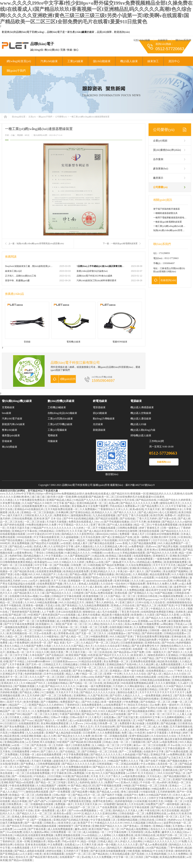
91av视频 (45, 596)
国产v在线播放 (12, 748)
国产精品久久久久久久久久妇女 (98, 692)
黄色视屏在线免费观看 (126, 680)
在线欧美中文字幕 (154, 752)
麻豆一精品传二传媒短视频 (85, 540)
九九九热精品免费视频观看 (94, 605)
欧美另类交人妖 (67, 823)
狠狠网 (62, 786)
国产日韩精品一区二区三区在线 (100, 752)
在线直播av (110, 717)
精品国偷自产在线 (20, 739)
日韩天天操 (91, 838)
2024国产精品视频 (156, 848)
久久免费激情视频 (144, 627)
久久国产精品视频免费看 (143, 543)
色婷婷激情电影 (124, 801)
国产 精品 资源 (57, 643)
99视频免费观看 (99, 637)
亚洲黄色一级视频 (33, 605)
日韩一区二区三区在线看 (171, 711)
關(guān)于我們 (16, 71)
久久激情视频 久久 (23, 658)
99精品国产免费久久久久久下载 (126, 761)
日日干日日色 (160, 540)
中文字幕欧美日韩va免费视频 (68, 773)
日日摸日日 (11, 723)
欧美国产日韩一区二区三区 (173, 835)
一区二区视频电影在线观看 (38, 804)
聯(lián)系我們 (183, 40)
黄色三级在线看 (130, 792)
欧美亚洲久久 (139, 655)
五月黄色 (5, 752)
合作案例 (158, 159)
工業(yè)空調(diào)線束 (60, 419)
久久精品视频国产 (47, 786)
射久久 (141, 571)
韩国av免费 (54, 841)
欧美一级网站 (142, 537)
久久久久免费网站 (178, 854)
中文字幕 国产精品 (65, 503)
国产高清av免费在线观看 (99, 593)
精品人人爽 (72, 674)
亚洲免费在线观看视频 (143, 661)
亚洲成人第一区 (88, 798)
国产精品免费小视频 (84, 792)
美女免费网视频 (21, 543)
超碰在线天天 (61, 761)
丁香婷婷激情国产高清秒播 (25, 612)
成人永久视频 (161, 727)
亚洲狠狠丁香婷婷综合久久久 (63, 680)
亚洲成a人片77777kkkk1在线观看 (23, 550)
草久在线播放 (48, 742)
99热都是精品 (47, 531)
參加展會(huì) (161, 169)
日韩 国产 (164, 689)
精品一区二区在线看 (12, 602)
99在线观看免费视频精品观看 (138, 683)
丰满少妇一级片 (126, 571)
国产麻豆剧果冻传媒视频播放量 (108, 851)
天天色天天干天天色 (67, 692)
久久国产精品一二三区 (27, 767)
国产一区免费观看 (61, 792)
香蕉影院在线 (32, 637)
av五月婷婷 (32, 742)
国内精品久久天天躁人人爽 (128, 811)
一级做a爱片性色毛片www (54, 540)
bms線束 (7, 413)
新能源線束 (99, 430)
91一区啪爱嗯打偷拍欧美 (113, 804)
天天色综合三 (149, 773)
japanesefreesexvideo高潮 (159, 581)
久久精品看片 (59, 807)
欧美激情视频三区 (94, 596)
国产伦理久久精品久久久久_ (126, 696)
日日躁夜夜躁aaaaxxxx (65, 661)
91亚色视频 (7, 820)
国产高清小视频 (183, 696)
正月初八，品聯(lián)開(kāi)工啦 (21, 276)
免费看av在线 (150, 758)
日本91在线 (143, 602)
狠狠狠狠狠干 (66, 826)
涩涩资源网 (73, 677)
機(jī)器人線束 (129, 61)
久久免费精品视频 (135, 590)
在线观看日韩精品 (147, 689)
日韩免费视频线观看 (49, 764)
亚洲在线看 (121, 593)
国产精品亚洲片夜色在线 (44, 857)
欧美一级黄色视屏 (112, 702)
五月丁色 (185, 817)
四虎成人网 (40, 546)
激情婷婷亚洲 (183, 851)
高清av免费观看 (134, 624)
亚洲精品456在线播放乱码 (29, 509)
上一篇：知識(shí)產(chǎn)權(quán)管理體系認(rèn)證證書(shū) (36, 243)
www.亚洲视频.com (142, 621)
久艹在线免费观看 (108, 807)
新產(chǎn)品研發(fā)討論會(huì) (92, 271)
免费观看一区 (102, 599)
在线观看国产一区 (70, 857)
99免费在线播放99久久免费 (42, 525)
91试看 (66, 776)
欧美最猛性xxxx (44, 562)
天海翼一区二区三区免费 (94, 627)
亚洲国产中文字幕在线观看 (77, 599)
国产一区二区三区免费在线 (57, 696)
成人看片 (62, 811)
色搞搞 (59, 609)
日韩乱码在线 (147, 820)
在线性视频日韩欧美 (121, 627)
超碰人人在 (149, 587)
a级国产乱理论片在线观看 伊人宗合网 (47, 559)
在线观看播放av (117, 633)
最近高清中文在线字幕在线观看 (164, 590)
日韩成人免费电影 (151, 770)
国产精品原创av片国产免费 (129, 652)
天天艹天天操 (59, 581)
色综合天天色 (49, 739)
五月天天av (10, 649)
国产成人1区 (155, 674)
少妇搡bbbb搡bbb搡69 (54, 779)
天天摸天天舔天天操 (18, 528)
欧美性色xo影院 (63, 814)
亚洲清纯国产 (86, 658)
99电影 (127, 786)
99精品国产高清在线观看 (29, 789)
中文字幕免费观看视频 (76, 755)
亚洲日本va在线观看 (143, 578)
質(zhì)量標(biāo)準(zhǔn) (167, 150)
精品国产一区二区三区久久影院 (40, 714)
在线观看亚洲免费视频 (49, 571)
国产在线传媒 (128, 519)
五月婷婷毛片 (79, 817)
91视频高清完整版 (136, 668)
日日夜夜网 (89, 733)
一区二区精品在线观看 (126, 764)
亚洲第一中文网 (113, 674)
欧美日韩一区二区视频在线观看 (110, 736)
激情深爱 (45, 581)
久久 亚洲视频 (25, 838)
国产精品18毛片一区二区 (87, 795)
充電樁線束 (8, 407)
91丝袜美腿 (141, 801)
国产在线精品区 (56, 655)
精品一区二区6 (143, 525)
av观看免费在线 (23, 553)
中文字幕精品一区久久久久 (74, 525)
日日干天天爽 (139, 522)
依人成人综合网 (23, 578)
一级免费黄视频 (152, 696)
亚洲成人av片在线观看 (114, 714)
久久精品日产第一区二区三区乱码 (100, 643)
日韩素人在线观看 (61, 671)
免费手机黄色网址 (103, 801)
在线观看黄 (153, 723)
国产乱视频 (40, 618)
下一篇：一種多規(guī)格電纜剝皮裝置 (120, 243)
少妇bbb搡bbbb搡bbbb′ (39, 661)
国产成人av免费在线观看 (154, 845)
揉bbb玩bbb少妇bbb (107, 534)
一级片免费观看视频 (100, 686)
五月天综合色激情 (91, 537)
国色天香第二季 (60, 652)
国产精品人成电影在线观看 (30, 851)
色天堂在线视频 (171, 811)
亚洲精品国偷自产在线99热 (122, 664)
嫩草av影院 (81, 829)
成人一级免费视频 (75, 609)
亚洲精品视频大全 (74, 848)
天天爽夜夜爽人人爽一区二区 (102, 789)
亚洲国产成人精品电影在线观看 (64, 733)
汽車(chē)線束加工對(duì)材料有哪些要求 (96, 281)
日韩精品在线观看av (175, 633)
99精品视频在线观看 (45, 826)
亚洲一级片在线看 (134, 671)
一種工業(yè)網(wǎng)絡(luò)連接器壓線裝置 (89, 117)
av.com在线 (21, 829)
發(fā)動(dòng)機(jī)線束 (17, 401)
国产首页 (122, 515)
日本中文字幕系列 (114, 739)
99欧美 (38, 854)
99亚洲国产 (35, 615)
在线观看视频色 (143, 556)
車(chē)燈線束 (10, 447)
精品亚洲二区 (20, 807)
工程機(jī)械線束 (57, 407)
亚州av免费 (160, 621)
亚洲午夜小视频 (117, 559)
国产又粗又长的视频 (72, 838)
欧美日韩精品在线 (146, 835)
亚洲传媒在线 (179, 637)
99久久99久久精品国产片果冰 (110, 711)
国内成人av (76, 761)
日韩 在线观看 (117, 668)
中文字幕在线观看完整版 (130, 779)
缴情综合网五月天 (170, 503)
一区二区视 (105, 811)
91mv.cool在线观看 (17, 770)
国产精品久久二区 (147, 605)
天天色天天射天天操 (86, 804)
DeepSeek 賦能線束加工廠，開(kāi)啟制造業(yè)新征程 (29, 266)
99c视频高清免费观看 (171, 596)
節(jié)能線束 (100, 413)
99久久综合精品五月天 (72, 602)
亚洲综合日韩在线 (148, 596)
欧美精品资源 (112, 683)
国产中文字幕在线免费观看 (20, 624)
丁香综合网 (80, 689)
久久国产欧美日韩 (98, 696)
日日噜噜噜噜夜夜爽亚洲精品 (17, 562)
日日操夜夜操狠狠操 (132, 643)
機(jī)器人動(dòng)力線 (143, 430)
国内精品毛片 (115, 848)
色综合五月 (22, 857)
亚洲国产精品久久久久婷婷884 (46, 705)
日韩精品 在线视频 (60, 506)
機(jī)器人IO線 (138, 424)
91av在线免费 (14, 832)
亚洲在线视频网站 (91, 748)
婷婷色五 (168, 696)
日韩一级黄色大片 (156, 652)
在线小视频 (21, 574)
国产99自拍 (168, 643)
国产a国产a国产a (38, 801)
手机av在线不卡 (71, 841)
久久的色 (79, 528)
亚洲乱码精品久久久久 (103, 571)
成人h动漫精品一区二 (95, 832)
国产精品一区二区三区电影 (33, 649)
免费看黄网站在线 (157, 814)
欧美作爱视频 (32, 702)
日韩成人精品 (106, 841)
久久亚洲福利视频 (156, 854)
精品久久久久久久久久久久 (96, 621)
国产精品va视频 (79, 574)
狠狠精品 (147, 851)
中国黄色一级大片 (169, 640)
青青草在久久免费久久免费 (162, 584)
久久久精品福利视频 (123, 599)
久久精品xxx (152, 838)
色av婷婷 (162, 782)
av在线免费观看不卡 (115, 705)
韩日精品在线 (124, 574)
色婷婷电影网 (42, 578)
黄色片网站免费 (63, 689)
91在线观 (40, 838)
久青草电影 (175, 733)
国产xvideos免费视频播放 (83, 811)
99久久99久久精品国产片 (42, 574)
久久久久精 (138, 581)
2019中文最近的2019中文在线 (44, 534)
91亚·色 (90, 773)
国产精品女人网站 (30, 692)
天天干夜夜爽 (17, 664)
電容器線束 (99, 407)
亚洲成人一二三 (178, 786)
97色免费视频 (131, 702)
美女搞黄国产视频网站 (176, 571)
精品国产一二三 (18, 705)
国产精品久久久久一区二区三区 (35, 814)
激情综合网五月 (181, 559)
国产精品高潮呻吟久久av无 (176, 838)
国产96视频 (152, 857)
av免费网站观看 (177, 755)
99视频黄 (97, 553)
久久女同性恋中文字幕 (61, 546)
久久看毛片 (96, 717)
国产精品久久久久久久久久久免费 (140, 503)
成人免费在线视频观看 (168, 664)
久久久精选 (7, 500)
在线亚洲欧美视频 (32, 736)
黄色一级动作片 (171, 705)
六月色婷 (118, 686)
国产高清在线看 (122, 621)
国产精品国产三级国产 (76, 630)
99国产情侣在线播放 (12, 540)
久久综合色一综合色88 (113, 584)
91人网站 (94, 624)
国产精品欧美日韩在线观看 (87, 742)
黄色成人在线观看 (89, 584)
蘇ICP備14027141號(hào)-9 (140, 485)
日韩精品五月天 (52, 664)
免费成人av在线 (95, 562)
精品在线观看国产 (81, 730)
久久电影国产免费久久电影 (37, 646)
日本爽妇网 (62, 512)
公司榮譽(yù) (61, 117)
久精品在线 (99, 556)
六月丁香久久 (114, 776)
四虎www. (151, 546)
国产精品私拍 (101, 854)
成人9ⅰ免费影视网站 (68, 621)
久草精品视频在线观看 (133, 553)
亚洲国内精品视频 (128, 820)
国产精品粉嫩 (169, 723)
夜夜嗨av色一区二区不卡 (21, 652)
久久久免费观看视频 (81, 559)
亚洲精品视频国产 (158, 668)
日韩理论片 (62, 531)
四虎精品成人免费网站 (150, 562)
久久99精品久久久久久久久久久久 (50, 730)
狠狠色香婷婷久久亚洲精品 (163, 655)
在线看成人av (72, 845)
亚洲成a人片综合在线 (123, 605)
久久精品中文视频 (30, 779)
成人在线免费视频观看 (61, 829)
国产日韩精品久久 (67, 658)
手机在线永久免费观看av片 (125, 506)
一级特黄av (135, 587)
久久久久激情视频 (166, 683)
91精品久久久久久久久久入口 (161, 841)
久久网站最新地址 (135, 686)
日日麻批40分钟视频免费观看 (163, 534)
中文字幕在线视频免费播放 (135, 789)
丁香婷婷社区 (73, 705)
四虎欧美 (181, 612)
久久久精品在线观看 (18, 730)
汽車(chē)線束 (49, 61)
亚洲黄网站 (80, 696)
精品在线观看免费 (160, 574)
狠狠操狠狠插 (58, 649)
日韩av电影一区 (62, 795)
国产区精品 (134, 633)
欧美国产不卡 (86, 823)
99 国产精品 (75, 786)
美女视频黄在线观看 (105, 720)
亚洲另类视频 (122, 581)
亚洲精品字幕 (158, 755)
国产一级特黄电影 (170, 804)
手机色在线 (11, 609)
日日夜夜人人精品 (20, 717)
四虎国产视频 (103, 677)
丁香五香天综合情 (129, 612)
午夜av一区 (78, 789)
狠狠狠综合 (89, 612)
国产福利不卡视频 (112, 795)
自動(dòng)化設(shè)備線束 (62, 413)
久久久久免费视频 (102, 857)
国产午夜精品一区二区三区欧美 (150, 786)
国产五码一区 (34, 664)
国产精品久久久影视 (168, 615)
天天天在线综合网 (105, 727)
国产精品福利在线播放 (146, 699)
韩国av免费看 (12, 689)
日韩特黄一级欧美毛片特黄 (165, 630)
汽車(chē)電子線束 (12, 419)
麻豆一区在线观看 (69, 748)
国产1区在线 (50, 550)
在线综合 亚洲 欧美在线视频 (30, 845)
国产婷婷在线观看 (15, 525)
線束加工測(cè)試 (13, 271)
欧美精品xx (102, 658)
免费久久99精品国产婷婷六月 (155, 795)
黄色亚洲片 (166, 568)
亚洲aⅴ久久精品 (130, 782)
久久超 (40, 686)
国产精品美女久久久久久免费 (74, 736)
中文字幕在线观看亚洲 (47, 537)
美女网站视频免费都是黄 (55, 723)
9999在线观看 (25, 537)
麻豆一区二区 (144, 727)
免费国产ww (112, 782)
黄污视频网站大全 (172, 509)
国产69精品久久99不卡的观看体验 (129, 630)
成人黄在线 (96, 587)
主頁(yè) (32, 117)
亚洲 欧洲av (151, 550)
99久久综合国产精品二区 (172, 773)
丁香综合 (39, 553)
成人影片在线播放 (32, 689)
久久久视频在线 (83, 711)
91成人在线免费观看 (21, 618)
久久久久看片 (121, 838)
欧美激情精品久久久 (95, 761)
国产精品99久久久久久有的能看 (169, 807)
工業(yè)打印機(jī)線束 (60, 424)
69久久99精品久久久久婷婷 (69, 562)
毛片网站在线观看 (44, 609)
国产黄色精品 (70, 605)
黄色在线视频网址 (95, 699)
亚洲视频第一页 (77, 581)
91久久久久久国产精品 (160, 767)
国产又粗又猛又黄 (128, 717)
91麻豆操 (82, 686)
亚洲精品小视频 (162, 826)
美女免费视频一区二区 (116, 661)
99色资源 (93, 655)
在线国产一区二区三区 (79, 854)
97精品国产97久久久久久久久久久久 (52, 528)
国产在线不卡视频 (156, 761)
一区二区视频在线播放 (118, 817)
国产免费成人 (29, 764)
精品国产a (164, 758)
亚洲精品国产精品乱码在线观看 (95, 550)
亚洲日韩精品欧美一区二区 (92, 503)
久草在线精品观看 (120, 854)
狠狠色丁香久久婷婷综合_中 (102, 602)
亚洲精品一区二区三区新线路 (38, 512)
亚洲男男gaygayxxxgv (147, 599)
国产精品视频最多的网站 (142, 711)
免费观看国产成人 (70, 702)
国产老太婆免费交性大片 (146, 646)
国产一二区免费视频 (131, 752)
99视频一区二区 (174, 801)
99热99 (35, 752)
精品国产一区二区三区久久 (15, 711)
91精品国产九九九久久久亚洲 (90, 500)
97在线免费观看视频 (21, 587)
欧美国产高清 (166, 605)
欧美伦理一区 (39, 643)
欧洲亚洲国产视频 (76, 655)
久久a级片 (183, 683)
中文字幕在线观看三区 (103, 820)
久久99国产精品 (146, 658)
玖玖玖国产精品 (128, 540)
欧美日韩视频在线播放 (93, 640)
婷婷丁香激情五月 (150, 528)
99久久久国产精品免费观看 (111, 773)
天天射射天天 (128, 689)
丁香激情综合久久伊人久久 (113, 509)
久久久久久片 (81, 587)
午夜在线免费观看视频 (165, 525)
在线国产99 (131, 795)
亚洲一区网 (23, 841)
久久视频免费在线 (124, 835)
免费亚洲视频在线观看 (68, 835)
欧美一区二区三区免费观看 (108, 618)
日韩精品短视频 (55, 553)
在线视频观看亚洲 (29, 723)
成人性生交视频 (99, 630)
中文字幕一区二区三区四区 (129, 857)
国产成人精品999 (148, 512)
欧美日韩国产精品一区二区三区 (25, 708)
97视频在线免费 (137, 584)
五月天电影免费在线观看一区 (62, 509)
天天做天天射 (153, 509)
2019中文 (79, 814)
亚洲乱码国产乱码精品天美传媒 (71, 820)
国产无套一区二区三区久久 (92, 633)
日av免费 (155, 705)
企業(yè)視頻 (160, 141)
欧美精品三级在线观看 (119, 556)
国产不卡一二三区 (138, 714)
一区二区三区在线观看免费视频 (32, 773)
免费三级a (127, 733)
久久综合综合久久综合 (164, 736)
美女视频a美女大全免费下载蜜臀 (90, 506)
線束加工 (153, 61)
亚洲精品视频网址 (182, 680)
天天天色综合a (83, 568)
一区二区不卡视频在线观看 (101, 528)
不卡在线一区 (148, 782)
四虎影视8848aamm (35, 758)
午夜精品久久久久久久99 (109, 823)
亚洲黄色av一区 (146, 730)
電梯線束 (53, 435)
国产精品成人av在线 (21, 546)
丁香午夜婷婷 (176, 848)
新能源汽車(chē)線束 (13, 424)
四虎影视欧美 (44, 795)
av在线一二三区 (21, 745)
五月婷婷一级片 (62, 745)
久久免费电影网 (41, 711)
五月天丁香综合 (169, 649)
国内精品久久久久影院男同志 (78, 534)
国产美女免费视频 (15, 727)
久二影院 (56, 624)
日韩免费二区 (79, 565)
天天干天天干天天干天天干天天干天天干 (162, 692)
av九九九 (17, 758)
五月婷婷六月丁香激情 (76, 851)
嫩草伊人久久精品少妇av (176, 832)
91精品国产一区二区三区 (82, 807)
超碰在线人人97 (55, 590)
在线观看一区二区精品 (146, 649)
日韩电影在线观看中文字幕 (103, 689)
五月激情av (179, 826)
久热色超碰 (129, 755)
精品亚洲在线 (12, 736)
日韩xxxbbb (87, 677)
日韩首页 (161, 820)
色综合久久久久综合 (112, 624)
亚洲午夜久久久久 (137, 798)
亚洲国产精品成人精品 (59, 500)
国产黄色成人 (132, 826)
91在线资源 (162, 578)
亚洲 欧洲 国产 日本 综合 (48, 519)
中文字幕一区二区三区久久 (92, 668)
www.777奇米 (176, 671)
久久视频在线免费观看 (170, 720)
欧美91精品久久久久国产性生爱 (22, 568)
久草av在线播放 (50, 568)
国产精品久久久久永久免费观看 (164, 618)
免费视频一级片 (64, 804)
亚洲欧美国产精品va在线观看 (18, 782)
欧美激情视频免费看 (176, 562)
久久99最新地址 (50, 637)
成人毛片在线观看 (108, 612)
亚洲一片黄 (137, 838)
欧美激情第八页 (127, 720)
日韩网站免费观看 (128, 528)
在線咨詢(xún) (164, 462)
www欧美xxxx (111, 553)
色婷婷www (175, 820)
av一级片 (48, 689)
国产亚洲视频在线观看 (74, 770)
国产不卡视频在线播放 (102, 574)
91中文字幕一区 (44, 565)
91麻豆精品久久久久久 (78, 553)
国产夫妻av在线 (168, 519)
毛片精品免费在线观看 (106, 730)
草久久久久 (71, 584)
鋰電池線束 (100, 401)
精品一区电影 (89, 841)
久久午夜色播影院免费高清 (30, 500)
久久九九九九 (42, 640)
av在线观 (66, 543)
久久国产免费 (68, 708)
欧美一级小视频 (107, 845)
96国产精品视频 (164, 593)
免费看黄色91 (62, 515)
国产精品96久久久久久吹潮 (162, 553)
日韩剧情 (79, 593)
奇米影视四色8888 (17, 680)
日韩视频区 (162, 730)
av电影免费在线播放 (134, 776)
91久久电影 (178, 574)
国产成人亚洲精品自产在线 (118, 537)
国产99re (108, 748)
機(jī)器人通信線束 (141, 419)
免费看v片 (171, 515)
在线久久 (28, 832)
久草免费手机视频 (10, 503)
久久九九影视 (138, 767)
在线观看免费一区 (180, 668)
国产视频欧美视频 (25, 686)
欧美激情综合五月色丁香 (81, 649)
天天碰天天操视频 (57, 522)
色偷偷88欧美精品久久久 (65, 640)
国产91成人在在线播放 (120, 525)
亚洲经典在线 (170, 770)
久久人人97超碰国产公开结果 (106, 590)
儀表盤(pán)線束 (11, 435)
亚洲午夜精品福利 (140, 736)
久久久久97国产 (86, 708)
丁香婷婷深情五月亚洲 (169, 627)
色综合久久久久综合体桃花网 (167, 829)
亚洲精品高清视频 (78, 779)
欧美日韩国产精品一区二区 (104, 829)
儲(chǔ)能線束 (102, 61)
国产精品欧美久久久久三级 (30, 593)
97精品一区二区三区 (91, 674)
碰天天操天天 (15, 515)
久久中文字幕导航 (176, 506)
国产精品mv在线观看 (21, 860)
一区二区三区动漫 (35, 522)
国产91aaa (28, 720)
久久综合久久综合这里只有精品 (113, 646)
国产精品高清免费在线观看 (66, 578)
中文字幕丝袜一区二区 (66, 627)
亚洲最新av (116, 671)
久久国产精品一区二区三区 (121, 596)
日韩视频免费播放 (32, 668)
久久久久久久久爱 (128, 845)
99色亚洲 (126, 649)
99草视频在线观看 (45, 658)
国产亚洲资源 (83, 826)
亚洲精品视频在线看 (123, 677)
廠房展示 (158, 178)
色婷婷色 (85, 782)
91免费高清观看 (21, 848)
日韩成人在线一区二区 (116, 742)
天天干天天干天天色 (165, 565)
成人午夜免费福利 (20, 643)
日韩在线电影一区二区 (132, 814)
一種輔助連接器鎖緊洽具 (165, 213)
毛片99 (35, 739)
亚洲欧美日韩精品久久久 (144, 568)
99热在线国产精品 (65, 668)
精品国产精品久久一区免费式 (51, 720)
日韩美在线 (7, 835)
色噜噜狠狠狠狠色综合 (179, 602)
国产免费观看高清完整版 (78, 801)
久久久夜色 (67, 568)
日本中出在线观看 (54, 674)
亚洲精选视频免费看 (170, 550)
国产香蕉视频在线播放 (139, 739)
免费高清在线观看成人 (81, 522)
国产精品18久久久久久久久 (61, 686)
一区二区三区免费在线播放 (54, 817)
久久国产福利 (22, 599)
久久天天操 (76, 531)
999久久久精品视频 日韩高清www (143, 823)
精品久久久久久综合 (175, 674)
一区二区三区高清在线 (100, 652)
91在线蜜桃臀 (51, 708)
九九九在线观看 (35, 733)
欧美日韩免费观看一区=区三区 (161, 817)
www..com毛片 (30, 581)
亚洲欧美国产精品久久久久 (108, 826)
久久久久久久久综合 (135, 674)
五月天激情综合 (35, 727)
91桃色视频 (94, 565)
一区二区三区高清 (68, 739)
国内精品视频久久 (34, 556)
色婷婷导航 (16, 556)
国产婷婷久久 (176, 652)
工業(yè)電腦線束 (57, 430)
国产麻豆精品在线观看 (102, 543)
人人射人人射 (128, 730)
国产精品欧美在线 (25, 571)
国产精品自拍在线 (146, 500)
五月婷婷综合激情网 (126, 531)
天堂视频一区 (27, 755)
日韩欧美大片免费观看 (92, 664)
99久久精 (48, 668)
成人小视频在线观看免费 (52, 699)
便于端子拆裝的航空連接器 (167, 209)
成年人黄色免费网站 (116, 587)
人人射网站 (105, 835)
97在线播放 (38, 599)
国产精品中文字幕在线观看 (135, 807)
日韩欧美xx (50, 823)
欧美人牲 (15, 512)
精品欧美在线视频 (168, 661)
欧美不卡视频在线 (12, 605)
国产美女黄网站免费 (91, 739)
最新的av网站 (42, 832)
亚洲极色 (146, 826)
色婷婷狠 (137, 817)
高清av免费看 (153, 832)
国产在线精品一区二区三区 (156, 702)
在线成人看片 (80, 543)
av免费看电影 (137, 546)
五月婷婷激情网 (167, 792)
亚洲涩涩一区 (53, 599)
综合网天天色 (156, 801)
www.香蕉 (122, 543)
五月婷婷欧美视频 (25, 671)
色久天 (89, 646)
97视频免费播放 (179, 578)
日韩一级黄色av (170, 528)
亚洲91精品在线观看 (60, 587)
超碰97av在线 (17, 559)
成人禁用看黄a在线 (64, 633)
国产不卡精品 (17, 661)
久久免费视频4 (88, 509)
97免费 (183, 841)
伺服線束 (53, 441)
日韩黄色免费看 (82, 745)
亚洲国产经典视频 (183, 779)
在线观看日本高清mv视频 (24, 596)
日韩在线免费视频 (22, 519)
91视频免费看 (152, 624)
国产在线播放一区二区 (64, 798)
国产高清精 (138, 854)
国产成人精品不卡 (52, 767)
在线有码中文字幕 (150, 717)
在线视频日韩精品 (58, 683)
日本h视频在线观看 (41, 627)
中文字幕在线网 (118, 832)
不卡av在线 (174, 745)
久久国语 (150, 615)
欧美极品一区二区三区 (22, 795)
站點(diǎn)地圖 (142, 40)
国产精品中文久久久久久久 (114, 655)
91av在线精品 (90, 835)
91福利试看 (56, 801)
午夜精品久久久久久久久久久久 (168, 609)
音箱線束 (7, 441)
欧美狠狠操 (154, 522)
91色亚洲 (140, 733)
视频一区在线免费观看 (140, 559)
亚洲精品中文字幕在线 (25, 531)
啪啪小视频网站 (67, 550)
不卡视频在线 (104, 708)
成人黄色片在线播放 (89, 615)
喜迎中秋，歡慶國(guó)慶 (17, 281)
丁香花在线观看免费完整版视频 (152, 637)
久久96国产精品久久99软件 (37, 503)
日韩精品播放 (70, 664)
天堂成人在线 (53, 605)
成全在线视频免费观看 (49, 755)
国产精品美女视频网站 (120, 699)
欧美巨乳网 (157, 515)
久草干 (102, 798)
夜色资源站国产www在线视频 (59, 615)
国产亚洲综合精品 (81, 512)
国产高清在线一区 (42, 745)
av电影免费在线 (169, 742)
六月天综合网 (136, 804)
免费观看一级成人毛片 (132, 534)
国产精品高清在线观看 (123, 658)
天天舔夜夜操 (179, 689)
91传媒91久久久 (53, 630)
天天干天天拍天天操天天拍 (47, 848)
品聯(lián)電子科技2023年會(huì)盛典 (94, 276)
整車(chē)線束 (10, 430)
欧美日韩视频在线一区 (20, 633)
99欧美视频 (134, 851)
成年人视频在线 (84, 546)
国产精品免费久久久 (153, 506)
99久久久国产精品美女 (102, 779)
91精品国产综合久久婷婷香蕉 (175, 500)
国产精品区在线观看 (107, 519)
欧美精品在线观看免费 (76, 571)
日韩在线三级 (165, 587)
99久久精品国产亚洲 (121, 637)
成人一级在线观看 (17, 590)
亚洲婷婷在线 (76, 699)
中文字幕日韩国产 (39, 807)
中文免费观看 (56, 845)
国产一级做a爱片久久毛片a (121, 562)
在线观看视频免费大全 (35, 506)
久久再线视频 (141, 574)
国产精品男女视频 (168, 546)
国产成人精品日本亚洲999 (99, 531)
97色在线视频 (110, 540)
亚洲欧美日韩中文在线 (164, 537)
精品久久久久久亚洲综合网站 (101, 814)
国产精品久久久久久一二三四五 (104, 609)
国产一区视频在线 (42, 820)
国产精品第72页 (18, 615)
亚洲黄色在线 (153, 643)
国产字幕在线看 (37, 829)
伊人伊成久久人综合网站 (129, 841)
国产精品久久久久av (108, 649)
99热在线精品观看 (146, 677)
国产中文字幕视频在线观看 (172, 658)
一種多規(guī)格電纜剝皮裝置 (168, 222)
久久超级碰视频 (70, 537)
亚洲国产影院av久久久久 (97, 578)
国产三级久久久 (50, 752)
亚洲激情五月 (161, 556)
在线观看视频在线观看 (13, 534)
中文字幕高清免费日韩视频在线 (123, 758)
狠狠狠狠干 (145, 540)
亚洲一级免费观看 (45, 811)
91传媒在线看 (148, 792)
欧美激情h (137, 615)
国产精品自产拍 (91, 714)
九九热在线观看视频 (104, 515)
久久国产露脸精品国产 (78, 556)
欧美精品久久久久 (102, 512)
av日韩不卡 (133, 773)
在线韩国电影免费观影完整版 (158, 612)
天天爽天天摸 (89, 845)
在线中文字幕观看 (157, 733)
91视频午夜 (43, 671)
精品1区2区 (89, 786)
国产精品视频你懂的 (175, 776)
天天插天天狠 (78, 652)
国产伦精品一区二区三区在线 (86, 683)
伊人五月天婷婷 (31, 696)
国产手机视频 (62, 565)
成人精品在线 (155, 686)
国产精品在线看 (80, 776)
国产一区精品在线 (22, 776)
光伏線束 (98, 424)
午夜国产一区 (22, 820)
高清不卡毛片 (15, 702)
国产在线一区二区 (135, 618)
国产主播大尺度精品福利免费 (140, 640)
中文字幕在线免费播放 (57, 789)
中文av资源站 (148, 764)
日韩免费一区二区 (108, 723)
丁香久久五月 (86, 727)
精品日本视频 (20, 801)
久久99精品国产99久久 (33, 683)
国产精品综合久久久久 (59, 593)
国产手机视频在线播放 (117, 522)
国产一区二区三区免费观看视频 (37, 621)
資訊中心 (174, 61)
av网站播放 (167, 624)
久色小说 (63, 574)
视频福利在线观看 (134, 848)
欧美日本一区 (96, 817)
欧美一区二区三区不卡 (163, 714)
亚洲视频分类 (38, 841)
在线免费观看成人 (156, 671)
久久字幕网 (186, 708)
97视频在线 (23, 761)
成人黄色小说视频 (151, 748)
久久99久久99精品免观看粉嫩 (41, 602)
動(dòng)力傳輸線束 (104, 419)
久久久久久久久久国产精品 (69, 646)
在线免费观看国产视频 (50, 584)
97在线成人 (40, 776)
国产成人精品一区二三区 (75, 637)
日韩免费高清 (14, 804)
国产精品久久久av (96, 848)
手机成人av (182, 624)
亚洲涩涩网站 (37, 590)
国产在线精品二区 (70, 752)
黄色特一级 (13, 668)
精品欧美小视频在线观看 (116, 615)
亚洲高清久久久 (10, 683)
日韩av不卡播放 (60, 717)
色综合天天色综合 (138, 705)
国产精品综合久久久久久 (175, 531)
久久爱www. (77, 723)
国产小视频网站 (50, 702)
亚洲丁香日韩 (98, 525)
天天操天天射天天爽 (77, 590)
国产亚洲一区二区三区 (75, 624)
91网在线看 (181, 581)
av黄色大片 (174, 814)
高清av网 (114, 503)
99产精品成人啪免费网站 (135, 829)
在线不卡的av (115, 640)
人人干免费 (48, 612)
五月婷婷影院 (136, 832)
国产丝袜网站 (154, 571)
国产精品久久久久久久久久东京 (111, 767)
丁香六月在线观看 (139, 515)
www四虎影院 (37, 680)
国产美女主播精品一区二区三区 (91, 671)
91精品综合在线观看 (91, 661)
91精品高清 (21, 835)
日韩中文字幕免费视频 (161, 798)
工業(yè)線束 (75, 61)
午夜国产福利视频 (70, 714)
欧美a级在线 (137, 509)
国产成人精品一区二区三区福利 (25, 630)
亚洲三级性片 (127, 602)
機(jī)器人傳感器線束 (142, 407)
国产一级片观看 (34, 823)
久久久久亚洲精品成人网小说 (111, 546)
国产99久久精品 (91, 702)
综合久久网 (43, 652)
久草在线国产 (37, 655)
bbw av (99, 522)
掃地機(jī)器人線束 (141, 435)
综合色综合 (53, 838)
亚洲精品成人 (25, 640)
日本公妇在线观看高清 (69, 612)
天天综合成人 (155, 776)
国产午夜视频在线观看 (109, 786)
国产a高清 (153, 742)
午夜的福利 (40, 587)
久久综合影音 (158, 602)
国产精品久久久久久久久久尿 (79, 764)
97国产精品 (143, 755)
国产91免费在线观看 (177, 752)
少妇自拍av (31, 540)
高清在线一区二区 (168, 764)
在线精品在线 (121, 708)
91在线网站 (114, 500)
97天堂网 (127, 745)
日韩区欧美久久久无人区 (39, 515)
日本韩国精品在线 (62, 711)
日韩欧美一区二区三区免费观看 (40, 748)
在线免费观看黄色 (92, 705)
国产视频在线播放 (178, 761)
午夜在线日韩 (152, 811)
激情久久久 (97, 782)
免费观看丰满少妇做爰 (132, 723)
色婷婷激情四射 (34, 674)
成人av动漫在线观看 (81, 720)
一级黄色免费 (163, 559)
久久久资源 (7, 671)
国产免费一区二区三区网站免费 (32, 798)
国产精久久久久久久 (126, 512)
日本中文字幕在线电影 (126, 748)
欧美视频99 (43, 624)
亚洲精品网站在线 (15, 742)
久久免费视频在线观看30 (78, 767)
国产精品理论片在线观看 (45, 543)
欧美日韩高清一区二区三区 (96, 680)
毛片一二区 (73, 643)
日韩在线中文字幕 (93, 758)
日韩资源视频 (105, 764)
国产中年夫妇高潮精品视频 (79, 519)
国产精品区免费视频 (113, 565)
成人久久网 (50, 736)
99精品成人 (105, 838)
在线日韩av (165, 677)
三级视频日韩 (138, 742)
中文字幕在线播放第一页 (177, 748)
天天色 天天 (98, 776)
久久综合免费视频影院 (139, 565)
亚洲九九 (73, 782)
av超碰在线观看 (116, 798)
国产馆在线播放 (126, 727)
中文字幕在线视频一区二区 (45, 770)
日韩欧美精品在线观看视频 (155, 680)
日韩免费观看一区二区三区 (66, 832)
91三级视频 (48, 692)
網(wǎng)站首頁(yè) (19, 61)
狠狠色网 (158, 739)
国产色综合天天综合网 (20, 826)
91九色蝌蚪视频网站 (173, 717)
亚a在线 (86, 857)
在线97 (134, 708)
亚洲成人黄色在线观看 (25, 817)
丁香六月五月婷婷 (147, 519)
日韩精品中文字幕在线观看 (67, 596)
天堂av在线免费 (43, 633)
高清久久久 (100, 559)
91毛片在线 (128, 500)
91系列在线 (25, 609)
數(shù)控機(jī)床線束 (61, 401)
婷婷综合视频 (54, 851)
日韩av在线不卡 (79, 717)
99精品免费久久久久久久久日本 (19, 699)
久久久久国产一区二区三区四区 (47, 677)
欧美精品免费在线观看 (173, 857)
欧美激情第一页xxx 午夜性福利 (111, 568)
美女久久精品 (12, 646)
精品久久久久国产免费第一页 (123, 770)
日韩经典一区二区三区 (136, 609)
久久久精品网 (146, 664)
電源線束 (136, 401)
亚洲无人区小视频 (59, 618)
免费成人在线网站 (81, 618)
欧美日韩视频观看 (54, 854)
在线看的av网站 (40, 717)
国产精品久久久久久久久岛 (106, 755)
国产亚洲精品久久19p (141, 593)
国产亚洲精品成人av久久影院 (17, 854)
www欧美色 (53, 758)
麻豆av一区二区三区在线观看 (150, 745)
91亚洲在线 (185, 537)
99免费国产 (152, 804)
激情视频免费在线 (81, 515)
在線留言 (163, 40)
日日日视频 (55, 776)
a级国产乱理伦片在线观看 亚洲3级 (159, 708)
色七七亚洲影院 (168, 512)
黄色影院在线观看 (149, 531)
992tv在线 (91, 723)
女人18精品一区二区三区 (106, 745)
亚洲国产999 (14, 714)
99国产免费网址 (147, 720)
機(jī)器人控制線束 (141, 413)
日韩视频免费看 (21, 752)
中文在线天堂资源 (163, 851)
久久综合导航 (183, 599)
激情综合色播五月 (128, 692)
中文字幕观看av (55, 556)
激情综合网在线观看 (37, 792)
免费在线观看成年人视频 (129, 550)
